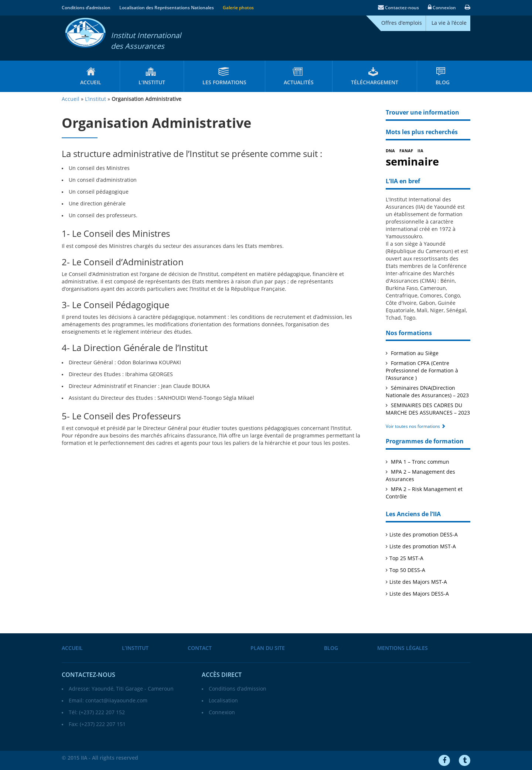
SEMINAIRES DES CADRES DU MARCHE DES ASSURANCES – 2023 (428, 409)
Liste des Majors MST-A (418, 582)
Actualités (299, 83)
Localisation (223, 701)
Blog (443, 83)
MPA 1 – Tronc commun (419, 462)
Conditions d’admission (86, 8)
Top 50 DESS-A (407, 570)
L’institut (152, 83)
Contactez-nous (398, 8)
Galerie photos (238, 8)
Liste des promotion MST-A (423, 547)
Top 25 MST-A (406, 558)
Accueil (91, 83)
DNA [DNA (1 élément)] (390, 151)
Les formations (224, 83)
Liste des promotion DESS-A (424, 535)
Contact (200, 648)
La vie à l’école (449, 23)
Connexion (442, 8)
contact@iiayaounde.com (116, 701)
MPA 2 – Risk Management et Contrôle (424, 493)
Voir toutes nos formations (416, 426)
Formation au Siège (414, 353)
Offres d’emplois (402, 23)
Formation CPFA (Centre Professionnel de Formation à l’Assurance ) (422, 371)
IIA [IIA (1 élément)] (420, 151)
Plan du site (268, 648)
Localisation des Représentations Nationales (167, 8)
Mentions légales (403, 648)
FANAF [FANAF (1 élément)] (406, 151)
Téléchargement (375, 83)
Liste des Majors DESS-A (419, 594)
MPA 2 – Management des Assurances (420, 476)
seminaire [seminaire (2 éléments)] (412, 162)
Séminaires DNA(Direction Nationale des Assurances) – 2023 (427, 392)
